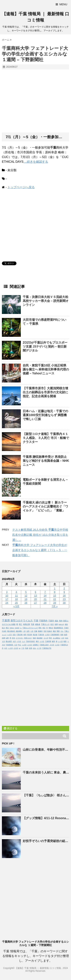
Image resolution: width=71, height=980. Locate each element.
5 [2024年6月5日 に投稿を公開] (26, 592)
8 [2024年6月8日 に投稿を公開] (55, 592)
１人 (23, 641)
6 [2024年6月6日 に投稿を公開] (35, 592)
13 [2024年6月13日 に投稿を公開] (35, 596)
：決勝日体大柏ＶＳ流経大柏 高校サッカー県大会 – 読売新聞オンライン (46, 301)
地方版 (35, 635)
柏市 (25, 635)
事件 (37, 641)
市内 (45, 631)
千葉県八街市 (44, 645)
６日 (6, 648)
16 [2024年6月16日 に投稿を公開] (64, 596)
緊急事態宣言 (59, 628)
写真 (33, 624)
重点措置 (9, 641)
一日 (24, 631)
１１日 (60, 641)
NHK (67, 638)
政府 (66, 635)
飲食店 (50, 631)
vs (20, 648)
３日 (63, 638)
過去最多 (40, 638)
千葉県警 (48, 641)
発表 (62, 635)
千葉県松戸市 (47, 648)
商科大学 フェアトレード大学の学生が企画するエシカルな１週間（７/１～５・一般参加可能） (40, 550)
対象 (36, 631)
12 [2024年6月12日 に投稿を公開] (26, 596)
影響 (56, 624)
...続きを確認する (36, 162)
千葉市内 (41, 635)
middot (17, 628)
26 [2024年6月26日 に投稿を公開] (26, 603)
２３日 (16, 648)
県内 (61, 621)
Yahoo (12, 628)
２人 (62, 631)
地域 (34, 638)
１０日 (9, 635)
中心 (20, 645)
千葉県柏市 (9, 645)
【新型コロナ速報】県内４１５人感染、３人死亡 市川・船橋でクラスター (46, 438)
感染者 (38, 624)
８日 (14, 641)
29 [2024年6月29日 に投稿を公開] (55, 603)
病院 (65, 641)
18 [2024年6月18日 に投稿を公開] (16, 599)
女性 (28, 631)
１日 (32, 631)
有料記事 (27, 624)
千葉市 (51, 621)
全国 (30, 648)
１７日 (39, 648)
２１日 (46, 638)
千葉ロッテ (45, 624)
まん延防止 (57, 638)
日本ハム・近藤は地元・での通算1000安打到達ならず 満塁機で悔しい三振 (45, 415)
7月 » (55, 606)
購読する (11, 728)
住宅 (13, 638)
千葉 (36, 621)
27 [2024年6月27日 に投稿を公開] (35, 603)
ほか (34, 648)
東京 (7, 628)
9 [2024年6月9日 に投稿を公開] (64, 592)
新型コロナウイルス (22, 620)
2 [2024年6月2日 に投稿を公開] (64, 588)
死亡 (21, 624)
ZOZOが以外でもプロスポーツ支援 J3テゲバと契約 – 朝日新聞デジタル (45, 347)
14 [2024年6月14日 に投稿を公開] (45, 596)
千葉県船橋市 (55, 635)
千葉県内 (43, 621)
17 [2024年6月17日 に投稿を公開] (7, 599)
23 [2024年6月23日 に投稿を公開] (64, 599)
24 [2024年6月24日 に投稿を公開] (7, 603)
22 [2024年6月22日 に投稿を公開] (55, 599)
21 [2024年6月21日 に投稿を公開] (45, 599)
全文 (52, 624)
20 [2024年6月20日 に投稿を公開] (35, 599)
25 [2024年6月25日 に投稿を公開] (16, 603)
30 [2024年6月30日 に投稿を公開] (64, 603)
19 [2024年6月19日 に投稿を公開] (26, 599)
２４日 (30, 645)
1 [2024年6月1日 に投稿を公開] (55, 588)
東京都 (30, 635)
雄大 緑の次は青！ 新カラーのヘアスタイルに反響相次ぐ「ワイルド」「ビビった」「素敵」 (45, 506)
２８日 (47, 635)
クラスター (20, 638)
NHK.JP (61, 624)
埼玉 (44, 628)
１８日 (57, 645)
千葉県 (6, 620)
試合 (14, 635)
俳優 (3, 638)
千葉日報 (20, 635)
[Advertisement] (35, 101)
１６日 (24, 645)
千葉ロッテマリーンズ (30, 628)
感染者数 (19, 631)
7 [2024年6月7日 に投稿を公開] (45, 592)
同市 (50, 638)
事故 (54, 631)
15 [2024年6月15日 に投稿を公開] (55, 596)
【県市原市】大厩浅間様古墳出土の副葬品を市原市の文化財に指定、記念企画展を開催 (45, 392)
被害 (53, 641)
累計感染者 (11, 631)
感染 (56, 621)
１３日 (42, 641)
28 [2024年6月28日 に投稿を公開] (45, 603)
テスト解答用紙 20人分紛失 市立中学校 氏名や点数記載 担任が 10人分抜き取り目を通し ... (40, 535)
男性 (40, 628)
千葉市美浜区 (30, 641)
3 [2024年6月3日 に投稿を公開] (7, 592)
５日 (16, 645)
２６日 (52, 645)
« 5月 (16, 606)
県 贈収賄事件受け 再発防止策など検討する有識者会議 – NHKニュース (46, 461)
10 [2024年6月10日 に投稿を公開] (7, 596)
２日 (3, 641)
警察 (58, 631)
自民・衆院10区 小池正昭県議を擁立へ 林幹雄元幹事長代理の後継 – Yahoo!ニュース (46, 369)
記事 (7, 638)
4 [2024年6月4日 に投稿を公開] (16, 592)
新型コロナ (28, 638)
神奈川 (51, 628)
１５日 (19, 641)
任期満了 (36, 645)
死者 (27, 648)
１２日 (10, 648)
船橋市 (40, 631)
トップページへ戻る (21, 187)
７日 (23, 648)
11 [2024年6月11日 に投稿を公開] (16, 596)
